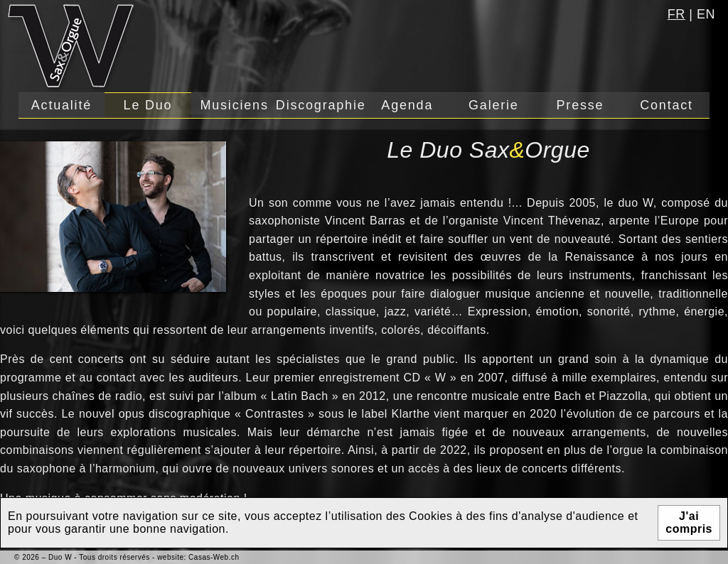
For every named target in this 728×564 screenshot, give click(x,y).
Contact (667, 105)
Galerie (494, 105)
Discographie (321, 105)
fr (676, 14)
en (706, 14)
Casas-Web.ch (214, 557)
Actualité (61, 105)
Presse (580, 105)
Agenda (407, 105)
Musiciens (234, 105)
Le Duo (148, 105)
